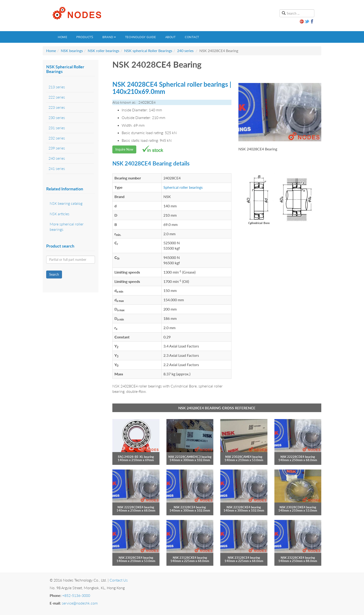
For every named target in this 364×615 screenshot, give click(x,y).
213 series (57, 87)
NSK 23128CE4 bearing (244, 558)
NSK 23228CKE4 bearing (298, 558)
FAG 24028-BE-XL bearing (136, 457)
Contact (192, 37)
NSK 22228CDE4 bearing (298, 457)
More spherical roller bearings (67, 227)
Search (54, 274)
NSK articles (60, 214)
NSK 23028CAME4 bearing (244, 457)
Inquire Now (124, 149)
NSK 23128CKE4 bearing (190, 558)
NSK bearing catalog (66, 203)
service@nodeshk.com (80, 603)
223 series (57, 107)
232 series (57, 138)
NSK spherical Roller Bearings (148, 51)
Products (85, 37)
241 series (57, 168)
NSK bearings (72, 51)
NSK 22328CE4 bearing (190, 507)
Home (62, 37)
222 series (57, 97)
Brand (109, 37)
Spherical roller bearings (183, 187)
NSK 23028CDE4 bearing (136, 558)
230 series (57, 117)
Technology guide (141, 37)
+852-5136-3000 (76, 595)
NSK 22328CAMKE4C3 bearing (190, 457)
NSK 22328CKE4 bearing (244, 507)
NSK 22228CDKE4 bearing (136, 507)
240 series (185, 51)
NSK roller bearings (104, 51)
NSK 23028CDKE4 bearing (298, 507)
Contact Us (119, 580)
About (171, 37)
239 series (57, 148)
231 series (57, 128)
